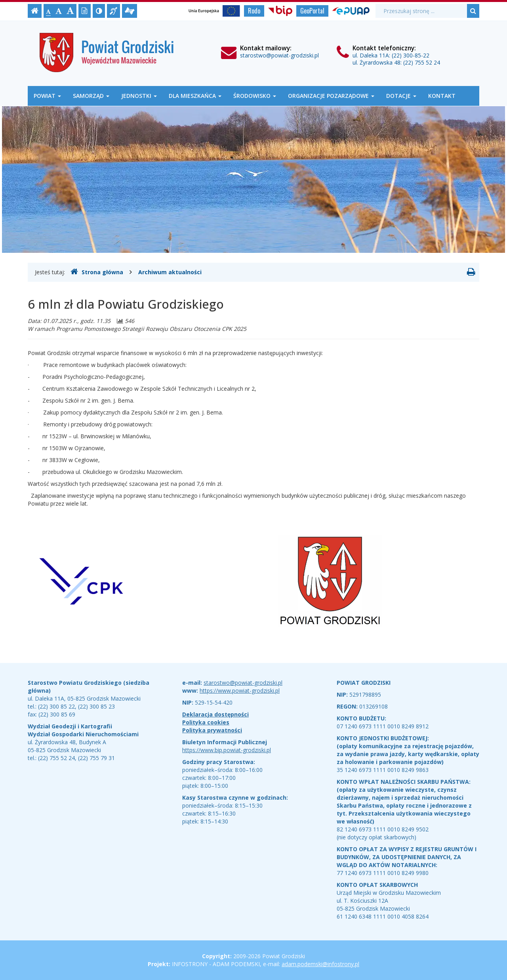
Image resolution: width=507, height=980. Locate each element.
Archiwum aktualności (170, 272)
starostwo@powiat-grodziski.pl (279, 55)
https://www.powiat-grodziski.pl (240, 691)
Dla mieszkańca (195, 96)
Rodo (254, 11)
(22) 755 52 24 (422, 62)
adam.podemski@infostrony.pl (320, 964)
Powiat (47, 96)
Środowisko (255, 96)
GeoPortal (312, 11)
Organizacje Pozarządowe (331, 96)
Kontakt (442, 96)
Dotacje (401, 96)
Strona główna (97, 272)
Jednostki (139, 96)
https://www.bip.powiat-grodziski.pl (227, 750)
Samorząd (91, 96)
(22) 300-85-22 (411, 55)
